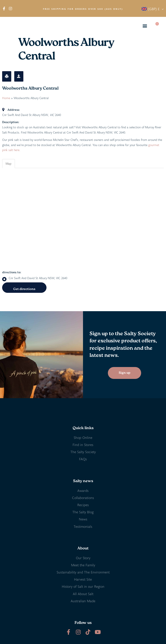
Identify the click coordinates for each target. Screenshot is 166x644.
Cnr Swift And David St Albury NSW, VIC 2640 (35, 278)
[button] (145, 26)
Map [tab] (9, 163)
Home (6, 98)
